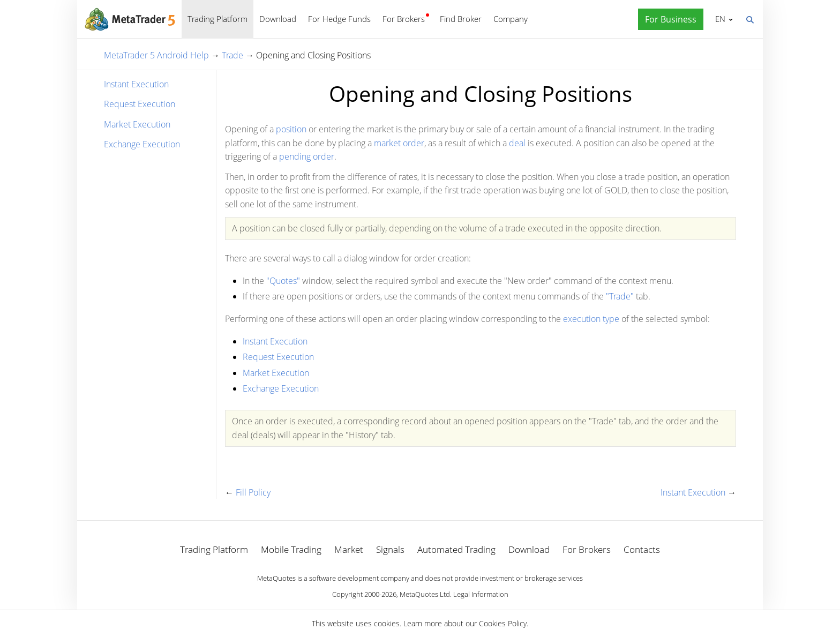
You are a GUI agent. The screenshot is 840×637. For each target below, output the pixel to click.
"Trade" (620, 296)
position (291, 129)
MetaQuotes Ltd (425, 594)
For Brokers (404, 19)
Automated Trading (456, 549)
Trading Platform (217, 19)
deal (517, 143)
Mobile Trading (291, 549)
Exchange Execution (142, 144)
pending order (307, 156)
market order (399, 143)
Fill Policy (253, 492)
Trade (232, 55)
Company (511, 19)
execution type (591, 319)
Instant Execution (136, 84)
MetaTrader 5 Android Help (156, 55)
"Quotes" (283, 281)
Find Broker (461, 19)
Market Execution (137, 124)
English (719, 19)
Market (349, 549)
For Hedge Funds (339, 19)
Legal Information (481, 594)
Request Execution (140, 104)
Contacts (642, 549)
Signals (390, 549)
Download (278, 19)
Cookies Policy (503, 623)
